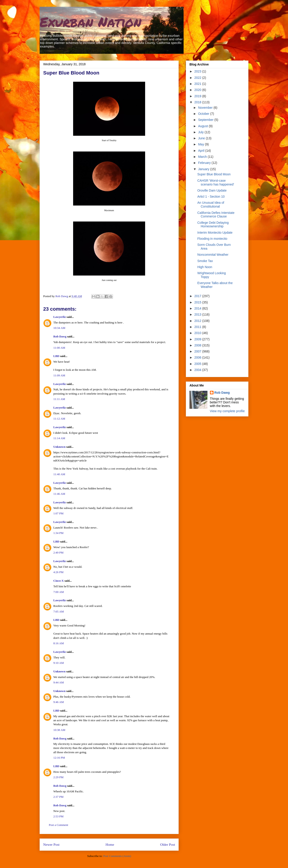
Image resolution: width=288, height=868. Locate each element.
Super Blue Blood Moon (214, 174)
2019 (198, 96)
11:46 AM (59, 494)
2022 (198, 78)
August (203, 126)
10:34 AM (59, 328)
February (205, 163)
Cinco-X (58, 581)
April (202, 151)
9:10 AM (59, 663)
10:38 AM (59, 730)
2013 (198, 314)
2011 (198, 327)
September (206, 120)
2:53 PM (58, 816)
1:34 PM (58, 533)
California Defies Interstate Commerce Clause (216, 215)
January (204, 169)
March (203, 157)
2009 (198, 339)
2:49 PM (58, 553)
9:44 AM (59, 682)
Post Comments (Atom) (117, 856)
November (206, 108)
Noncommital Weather (213, 255)
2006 (198, 357)
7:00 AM (59, 592)
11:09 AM (59, 375)
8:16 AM (59, 643)
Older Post (168, 844)
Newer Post (51, 844)
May (201, 144)
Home (110, 844)
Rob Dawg (60, 336)
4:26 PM (58, 572)
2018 (198, 102)
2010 (198, 333)
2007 (198, 351)
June (202, 138)
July (201, 132)
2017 (198, 296)
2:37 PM (58, 797)
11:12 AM (59, 419)
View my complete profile (227, 411)
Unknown (59, 447)
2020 (198, 90)
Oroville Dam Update (212, 190)
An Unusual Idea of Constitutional (211, 205)
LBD (56, 356)
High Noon (205, 267)
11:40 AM (59, 474)
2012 (198, 321)
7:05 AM (59, 611)
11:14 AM (59, 438)
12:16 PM (59, 758)
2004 (198, 370)
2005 (198, 364)
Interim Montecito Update (215, 233)
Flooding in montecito (212, 239)
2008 (198, 345)
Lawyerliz (60, 317)
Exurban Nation (90, 22)
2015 (198, 302)
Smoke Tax (205, 261)
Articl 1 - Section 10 (211, 197)
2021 (198, 84)
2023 (198, 71)
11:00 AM (59, 348)
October (204, 114)
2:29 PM (58, 777)
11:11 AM (59, 399)
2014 (198, 308)
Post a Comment (58, 825)
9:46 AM (59, 702)
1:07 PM (58, 513)
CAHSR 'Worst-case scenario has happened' (216, 182)
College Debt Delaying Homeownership (213, 225)
